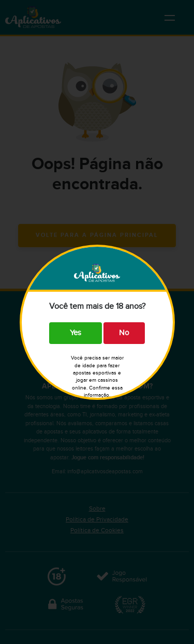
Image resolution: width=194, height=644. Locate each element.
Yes (76, 333)
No (124, 333)
